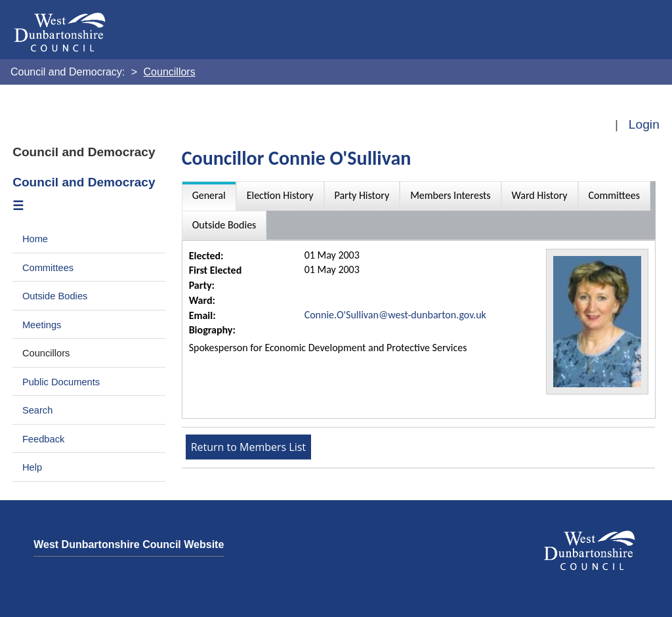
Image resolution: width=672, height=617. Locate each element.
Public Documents (61, 382)
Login (644, 124)
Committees (48, 268)
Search (38, 410)
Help (32, 467)
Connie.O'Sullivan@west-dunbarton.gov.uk (395, 315)
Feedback (43, 439)
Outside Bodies (55, 296)
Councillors (46, 353)
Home (35, 239)
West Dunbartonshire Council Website (129, 544)
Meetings (42, 325)
